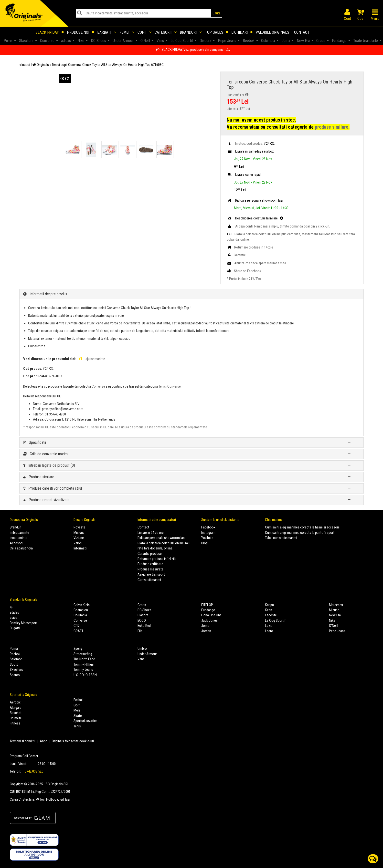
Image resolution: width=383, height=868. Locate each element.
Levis (269, 626)
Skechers (16, 670)
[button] (191, 294)
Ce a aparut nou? (22, 548)
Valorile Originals (272, 32)
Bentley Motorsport (24, 623)
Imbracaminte (19, 533)
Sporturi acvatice (85, 721)
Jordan (206, 631)
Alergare (16, 708)
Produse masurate (150, 569)
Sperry (78, 649)
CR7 (76, 626)
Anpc (43, 741)
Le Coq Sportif (275, 620)
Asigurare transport (151, 574)
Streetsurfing (83, 654)
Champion (81, 610)
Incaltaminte (19, 538)
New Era (335, 615)
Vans (141, 659)
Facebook (208, 527)
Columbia (80, 615)
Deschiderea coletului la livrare (256, 218)
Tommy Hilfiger (84, 664)
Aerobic (15, 702)
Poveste (79, 527)
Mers (77, 710)
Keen (269, 610)
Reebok (15, 654)
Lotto (269, 631)
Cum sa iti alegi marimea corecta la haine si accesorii (302, 527)
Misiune (79, 533)
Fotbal (78, 700)
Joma (205, 626)
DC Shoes (144, 610)
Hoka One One (211, 615)
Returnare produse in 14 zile (157, 559)
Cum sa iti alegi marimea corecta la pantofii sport (300, 533)
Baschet (16, 713)
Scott (14, 664)
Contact (302, 32)
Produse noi (80, 32)
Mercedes (336, 605)
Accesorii (16, 543)
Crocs (142, 605)
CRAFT (78, 631)
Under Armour (147, 654)
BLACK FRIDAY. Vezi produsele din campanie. (193, 50)
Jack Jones (209, 620)
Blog (204, 543)
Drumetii (16, 718)
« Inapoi (25, 65)
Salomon (16, 659)
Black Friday (50, 32)
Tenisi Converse (170, 386)
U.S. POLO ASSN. (85, 675)
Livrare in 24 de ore (151, 533)
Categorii (166, 32)
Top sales (217, 32)
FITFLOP (207, 605)
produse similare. (332, 127)
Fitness (15, 723)
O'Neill (334, 626)
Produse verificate (150, 564)
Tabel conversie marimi (281, 538)
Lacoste (271, 615)
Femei (127, 32)
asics (14, 618)
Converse (98, 386)
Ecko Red (144, 626)
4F (11, 607)
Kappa (269, 605)
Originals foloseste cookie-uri (73, 741)
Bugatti (15, 628)
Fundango (208, 610)
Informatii (80, 548)
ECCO (142, 620)
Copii (144, 32)
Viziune (79, 538)
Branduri (191, 32)
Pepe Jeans (337, 631)
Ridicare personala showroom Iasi (161, 538)
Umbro (142, 649)
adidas (14, 612)
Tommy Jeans (83, 670)
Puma (14, 649)
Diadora (143, 615)
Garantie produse (150, 554)
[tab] (191, 294)
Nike (332, 620)
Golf (77, 705)
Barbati (107, 32)
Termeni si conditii (22, 741)
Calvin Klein (82, 605)
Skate (78, 716)
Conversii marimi (149, 580)
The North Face (84, 659)
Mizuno (334, 610)
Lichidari (242, 32)
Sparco (15, 675)
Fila (140, 631)
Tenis (77, 726)
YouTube (207, 538)
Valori (78, 543)
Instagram (208, 533)
